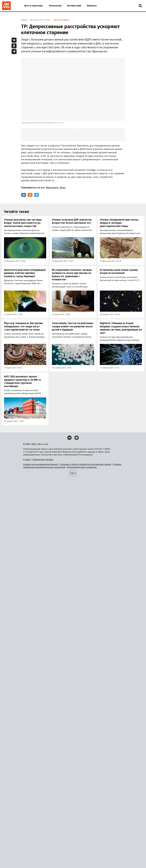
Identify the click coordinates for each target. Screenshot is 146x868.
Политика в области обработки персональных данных (86, 464)
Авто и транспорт (34, 6)
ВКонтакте (52, 188)
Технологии (55, 6)
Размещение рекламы (43, 460)
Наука (24, 20)
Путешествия (74, 6)
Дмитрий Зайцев (62, 20)
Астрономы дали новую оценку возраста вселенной (119, 272)
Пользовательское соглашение (82, 467)
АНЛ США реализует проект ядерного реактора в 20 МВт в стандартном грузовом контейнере (22, 381)
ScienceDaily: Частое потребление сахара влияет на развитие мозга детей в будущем (73, 326)
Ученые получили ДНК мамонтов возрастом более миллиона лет (72, 221)
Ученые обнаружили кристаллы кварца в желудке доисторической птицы (119, 223)
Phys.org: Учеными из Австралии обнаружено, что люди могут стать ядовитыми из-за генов (23, 326)
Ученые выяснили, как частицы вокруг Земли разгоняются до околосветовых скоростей (23, 223)
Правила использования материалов (40, 464)
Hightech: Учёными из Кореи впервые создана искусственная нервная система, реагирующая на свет (121, 328)
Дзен (63, 188)
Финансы (92, 6)
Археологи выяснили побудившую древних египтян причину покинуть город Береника (25, 273)
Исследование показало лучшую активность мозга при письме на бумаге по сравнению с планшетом (72, 275)
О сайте (27, 460)
